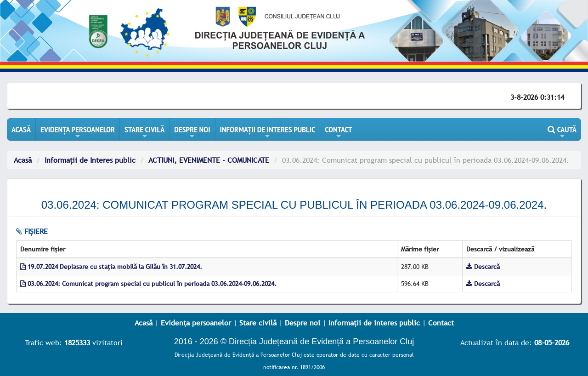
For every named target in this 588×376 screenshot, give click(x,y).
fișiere (32, 231)
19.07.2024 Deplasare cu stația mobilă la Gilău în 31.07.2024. (111, 267)
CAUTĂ (562, 132)
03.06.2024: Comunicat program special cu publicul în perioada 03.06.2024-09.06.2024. (148, 284)
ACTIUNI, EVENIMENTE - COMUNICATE (209, 160)
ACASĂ (21, 129)
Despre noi (302, 323)
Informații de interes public (374, 323)
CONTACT (338, 132)
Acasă (23, 160)
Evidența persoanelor (196, 323)
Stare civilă (258, 323)
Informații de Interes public (90, 160)
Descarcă (483, 267)
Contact (441, 323)
